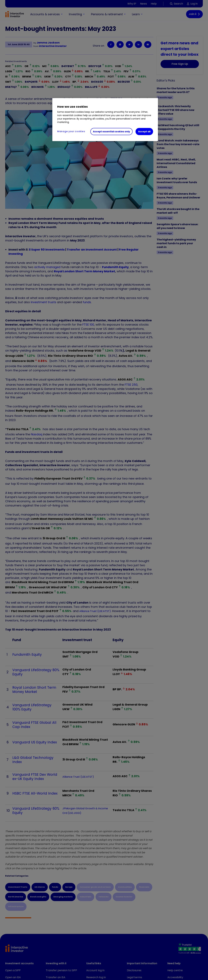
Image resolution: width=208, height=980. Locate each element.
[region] (105, 120)
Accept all (144, 132)
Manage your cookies (71, 131)
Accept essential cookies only (111, 132)
